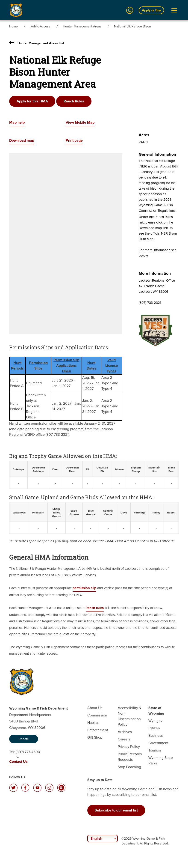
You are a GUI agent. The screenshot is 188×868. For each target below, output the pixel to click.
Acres (144, 135)
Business (156, 735)
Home (13, 26)
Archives (125, 732)
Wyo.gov (155, 721)
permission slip (84, 588)
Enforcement (98, 730)
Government (158, 743)
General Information (157, 154)
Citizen (154, 728)
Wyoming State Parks (161, 760)
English (96, 838)
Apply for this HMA (32, 101)
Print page (74, 140)
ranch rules (95, 608)
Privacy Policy (129, 747)
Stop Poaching (129, 767)
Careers (124, 739)
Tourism (155, 750)
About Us (95, 708)
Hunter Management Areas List (37, 43)
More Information (155, 273)
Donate (24, 739)
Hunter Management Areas (82, 26)
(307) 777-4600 (28, 754)
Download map (22, 140)
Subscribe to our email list (116, 810)
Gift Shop (95, 737)
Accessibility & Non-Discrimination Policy (129, 716)
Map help (17, 122)
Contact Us (18, 762)
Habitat (93, 723)
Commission (97, 715)
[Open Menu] (174, 10)
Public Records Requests (130, 757)
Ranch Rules (74, 101)
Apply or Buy (151, 10)
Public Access (40, 26)
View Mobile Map (80, 122)
